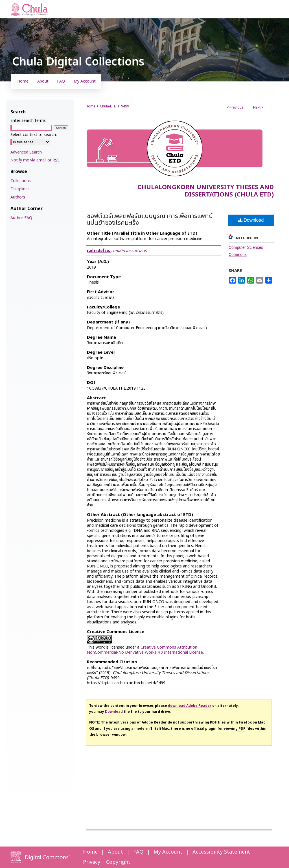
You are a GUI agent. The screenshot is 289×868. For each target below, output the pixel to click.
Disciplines (20, 189)
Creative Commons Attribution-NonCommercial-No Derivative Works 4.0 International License (145, 650)
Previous (237, 107)
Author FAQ (21, 218)
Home (91, 106)
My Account (168, 852)
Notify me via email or (35, 160)
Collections (21, 181)
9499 (125, 106)
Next (257, 107)
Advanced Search (26, 152)
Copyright (118, 862)
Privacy (92, 862)
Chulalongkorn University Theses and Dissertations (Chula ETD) (206, 191)
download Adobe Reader (190, 706)
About (115, 852)
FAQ (138, 852)
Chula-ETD (108, 106)
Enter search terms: (29, 121)
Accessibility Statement (221, 852)
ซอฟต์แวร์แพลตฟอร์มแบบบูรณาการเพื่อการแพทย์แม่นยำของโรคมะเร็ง (150, 220)
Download (251, 220)
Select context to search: (34, 135)
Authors (18, 197)
